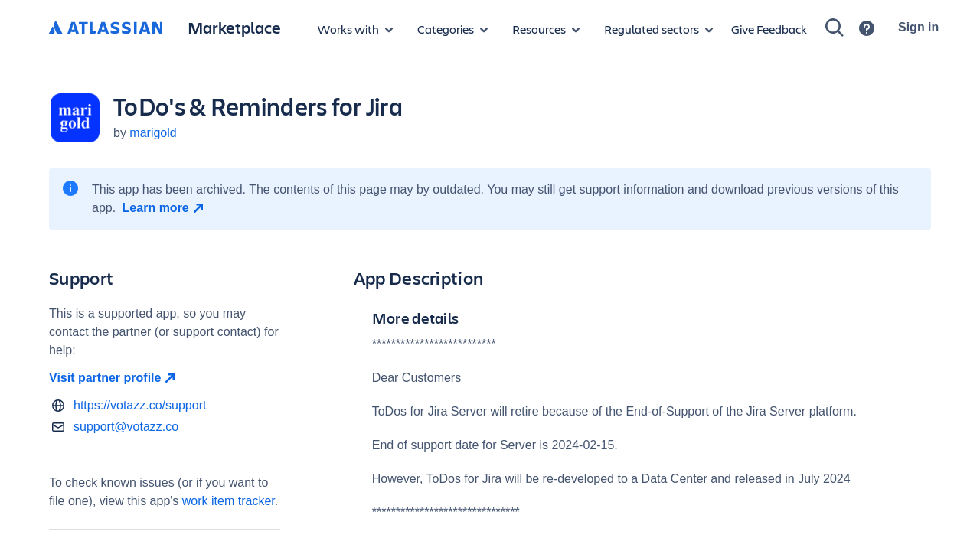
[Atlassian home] (106, 28)
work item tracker (229, 501)
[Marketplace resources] (546, 29)
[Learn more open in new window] (165, 208)
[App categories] (452, 29)
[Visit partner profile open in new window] (165, 378)
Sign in (918, 27)
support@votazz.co (126, 427)
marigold (153, 133)
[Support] (867, 28)
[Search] (835, 28)
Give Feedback (769, 29)
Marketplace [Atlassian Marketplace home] (234, 27)
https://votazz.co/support (140, 405)
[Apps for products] (355, 29)
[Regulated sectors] (658, 29)
